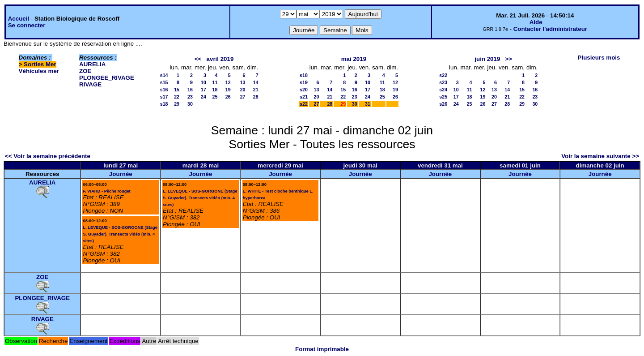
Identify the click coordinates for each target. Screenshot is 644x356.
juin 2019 (487, 59)
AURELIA (92, 64)
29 (177, 104)
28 (256, 97)
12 (228, 82)
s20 (304, 90)
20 (243, 90)
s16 (164, 90)
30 (190, 104)
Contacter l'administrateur (550, 29)
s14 (164, 75)
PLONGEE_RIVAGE (107, 78)
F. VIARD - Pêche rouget (106, 191)
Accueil (19, 19)
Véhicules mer (39, 71)
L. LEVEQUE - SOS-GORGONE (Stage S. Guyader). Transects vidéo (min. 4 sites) (120, 234)
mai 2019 (354, 59)
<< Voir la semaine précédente (48, 156)
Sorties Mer (40, 64)
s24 (443, 90)
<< (198, 59)
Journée (121, 174)
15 (177, 90)
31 (368, 104)
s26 (443, 104)
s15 (164, 82)
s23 (443, 82)
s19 (304, 82)
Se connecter (27, 25)
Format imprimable (322, 349)
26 (228, 97)
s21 (304, 97)
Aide (536, 22)
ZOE (85, 71)
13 (243, 82)
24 (203, 97)
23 (190, 97)
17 (203, 90)
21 (256, 90)
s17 (164, 97)
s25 (443, 97)
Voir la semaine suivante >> (600, 156)
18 (215, 90)
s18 (164, 104)
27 (243, 97)
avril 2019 (220, 59)
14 (256, 82)
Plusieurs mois (599, 58)
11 (215, 82)
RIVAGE (90, 84)
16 (190, 90)
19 (228, 90)
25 (215, 97)
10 (203, 82)
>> (508, 59)
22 (177, 97)
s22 (304, 104)
